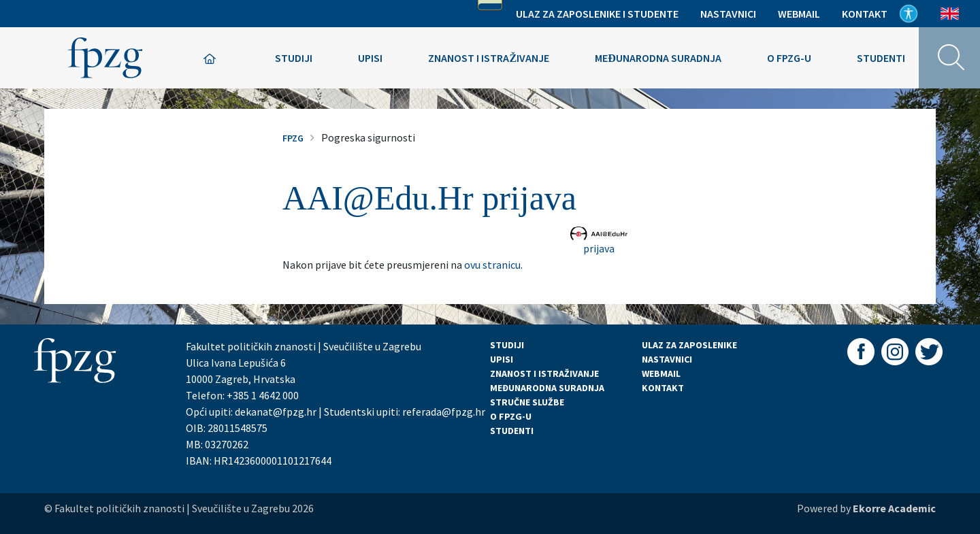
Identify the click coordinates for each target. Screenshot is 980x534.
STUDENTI (512, 431)
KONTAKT (663, 388)
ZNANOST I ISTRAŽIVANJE (544, 373)
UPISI (502, 359)
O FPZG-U (511, 416)
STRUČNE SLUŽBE (527, 402)
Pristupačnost (909, 14)
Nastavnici (728, 14)
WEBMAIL (661, 373)
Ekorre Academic (894, 508)
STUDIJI (507, 345)
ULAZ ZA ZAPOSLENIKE (689, 345)
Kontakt (865, 14)
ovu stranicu (492, 265)
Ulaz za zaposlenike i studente (597, 14)
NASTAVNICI (667, 359)
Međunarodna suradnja (658, 58)
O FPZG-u (789, 58)
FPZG (293, 138)
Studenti (881, 58)
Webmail (799, 14)
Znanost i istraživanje (489, 58)
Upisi (370, 58)
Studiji (294, 58)
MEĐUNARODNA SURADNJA (547, 388)
